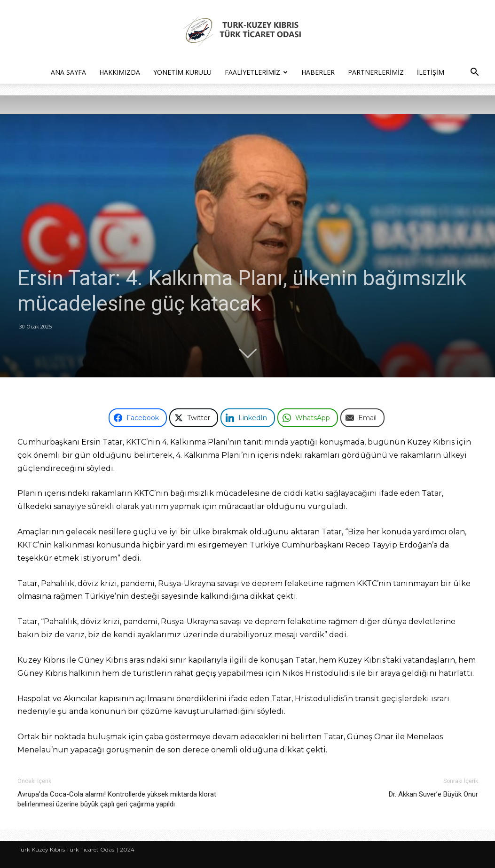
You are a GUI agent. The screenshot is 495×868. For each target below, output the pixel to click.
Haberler (318, 72)
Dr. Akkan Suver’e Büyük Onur (433, 794)
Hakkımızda (120, 72)
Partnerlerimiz (376, 72)
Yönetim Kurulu (182, 72)
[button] (474, 73)
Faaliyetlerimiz (256, 72)
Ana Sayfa (68, 72)
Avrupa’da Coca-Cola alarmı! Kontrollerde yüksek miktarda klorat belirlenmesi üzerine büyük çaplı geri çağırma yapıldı (117, 799)
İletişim (431, 72)
